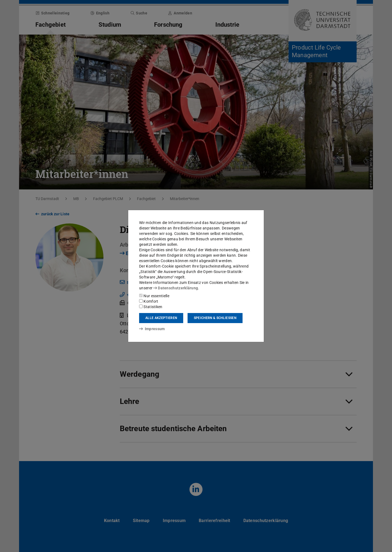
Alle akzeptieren (161, 318)
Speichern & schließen (215, 318)
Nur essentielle (154, 296)
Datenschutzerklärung (176, 288)
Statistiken (151, 307)
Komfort (149, 301)
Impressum (152, 329)
